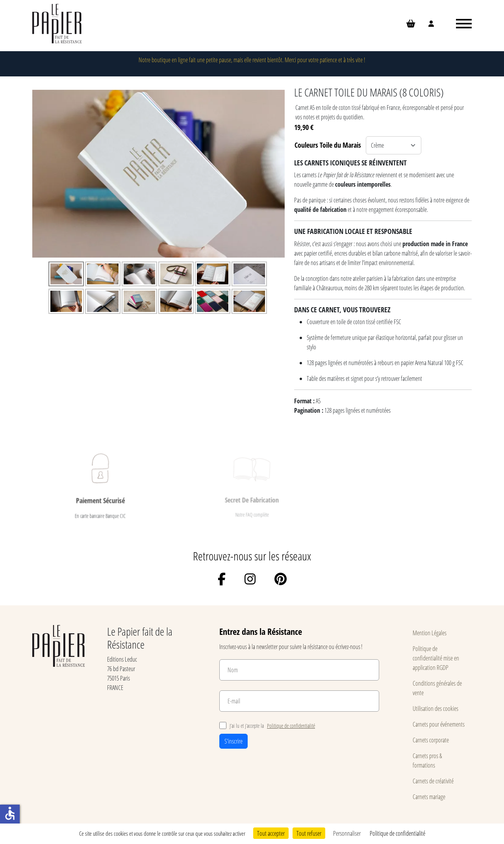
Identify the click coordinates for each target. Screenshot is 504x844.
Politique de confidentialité (291, 726)
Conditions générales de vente (437, 688)
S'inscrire (233, 741)
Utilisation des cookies (435, 708)
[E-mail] (299, 701)
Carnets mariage (429, 797)
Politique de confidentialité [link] (397, 833)
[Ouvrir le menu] (464, 24)
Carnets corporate (431, 740)
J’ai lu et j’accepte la (267, 726)
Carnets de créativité (433, 781)
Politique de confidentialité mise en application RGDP (436, 658)
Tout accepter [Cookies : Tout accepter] (271, 833)
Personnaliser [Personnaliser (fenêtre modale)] (347, 833)
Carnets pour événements (439, 724)
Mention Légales (430, 633)
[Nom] (299, 670)
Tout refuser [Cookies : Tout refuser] (309, 833)
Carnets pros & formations (427, 760)
